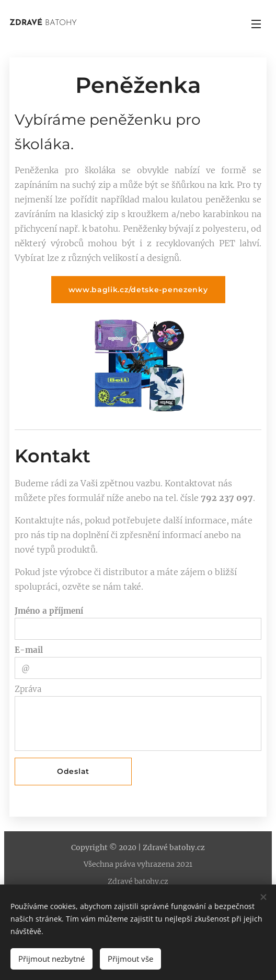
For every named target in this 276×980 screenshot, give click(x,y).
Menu (256, 24)
